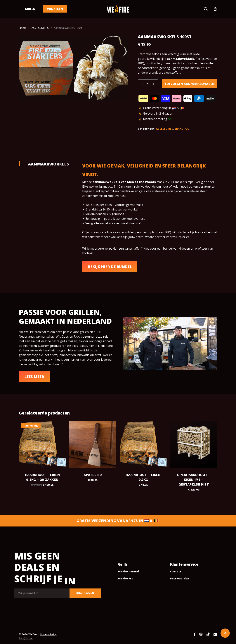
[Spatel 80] (93, 444)
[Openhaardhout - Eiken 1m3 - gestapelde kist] (194, 444)
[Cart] (215, 9)
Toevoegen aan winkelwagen (190, 84)
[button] (110, 267)
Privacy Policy (48, 634)
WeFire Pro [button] (126, 578)
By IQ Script (26, 638)
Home (23, 28)
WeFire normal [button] (128, 571)
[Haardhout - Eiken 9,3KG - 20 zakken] (42, 444)
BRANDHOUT (183, 129)
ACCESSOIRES (40, 28)
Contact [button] (176, 571)
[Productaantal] (148, 84)
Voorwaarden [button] (180, 578)
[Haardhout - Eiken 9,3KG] (143, 444)
